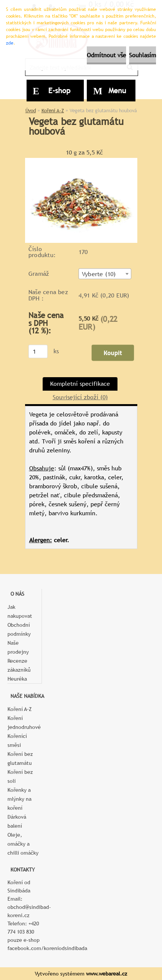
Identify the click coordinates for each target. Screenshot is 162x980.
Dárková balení (17, 821)
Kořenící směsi (17, 741)
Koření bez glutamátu (20, 758)
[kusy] (38, 351)
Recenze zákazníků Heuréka (19, 670)
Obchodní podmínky (19, 629)
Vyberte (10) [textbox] (99, 274)
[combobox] (105, 274)
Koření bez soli (20, 776)
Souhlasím (143, 55)
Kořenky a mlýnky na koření (19, 799)
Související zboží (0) (80, 397)
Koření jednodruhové (24, 723)
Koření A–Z (53, 111)
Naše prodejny (18, 647)
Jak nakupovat (20, 611)
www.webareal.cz (107, 974)
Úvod (31, 111)
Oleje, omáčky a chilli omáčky (23, 844)
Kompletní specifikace (80, 384)
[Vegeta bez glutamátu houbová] (81, 161)
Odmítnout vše (106, 55)
